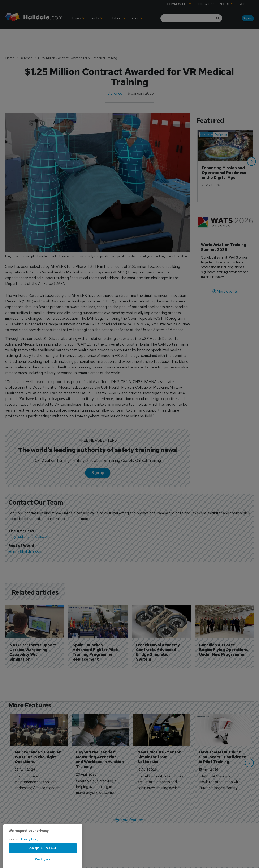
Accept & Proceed (43, 861)
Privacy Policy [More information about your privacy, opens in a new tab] (30, 852)
